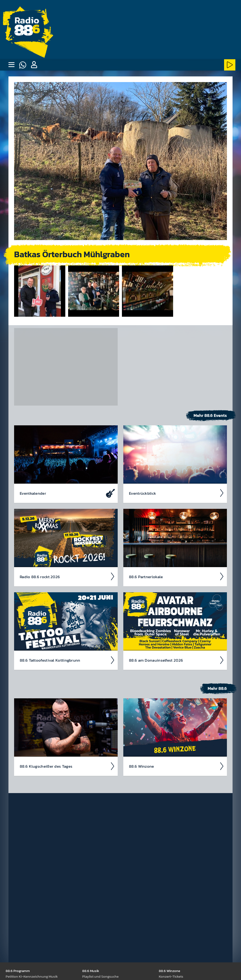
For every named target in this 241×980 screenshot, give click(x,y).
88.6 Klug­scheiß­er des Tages (67, 766)
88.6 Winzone (177, 766)
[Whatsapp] (23, 65)
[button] (34, 65)
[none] (11, 65)
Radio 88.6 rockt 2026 (67, 576)
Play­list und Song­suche (100, 976)
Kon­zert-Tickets (171, 976)
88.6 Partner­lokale (177, 576)
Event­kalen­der (67, 493)
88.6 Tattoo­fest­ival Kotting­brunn (67, 660)
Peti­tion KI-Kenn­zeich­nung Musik (32, 976)
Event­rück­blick (177, 493)
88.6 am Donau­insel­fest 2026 (177, 660)
